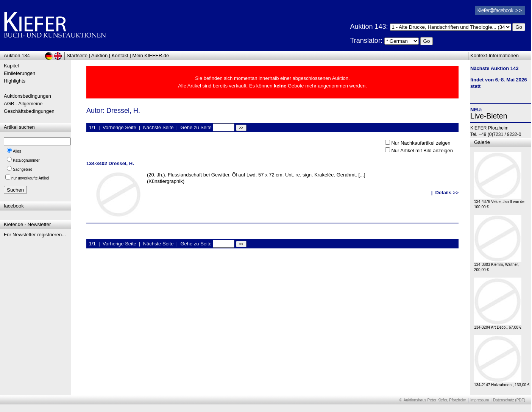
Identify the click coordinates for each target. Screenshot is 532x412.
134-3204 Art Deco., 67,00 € (498, 325)
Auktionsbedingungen (27, 96)
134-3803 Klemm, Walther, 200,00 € (498, 265)
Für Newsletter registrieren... (35, 235)
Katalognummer (26, 160)
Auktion (99, 55)
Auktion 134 (17, 55)
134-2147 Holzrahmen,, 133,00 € (502, 383)
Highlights (15, 81)
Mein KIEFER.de (151, 55)
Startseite (77, 55)
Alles (17, 151)
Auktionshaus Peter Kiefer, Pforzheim (435, 400)
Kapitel (11, 66)
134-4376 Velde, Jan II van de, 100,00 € (500, 202)
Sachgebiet (22, 169)
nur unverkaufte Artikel (30, 178)
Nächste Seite (158, 127)
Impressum (480, 400)
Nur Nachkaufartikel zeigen (421, 143)
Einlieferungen (20, 73)
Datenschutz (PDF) (509, 400)
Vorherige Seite (119, 127)
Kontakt (120, 55)
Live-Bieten (489, 116)
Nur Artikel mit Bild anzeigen (422, 151)
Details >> (447, 193)
